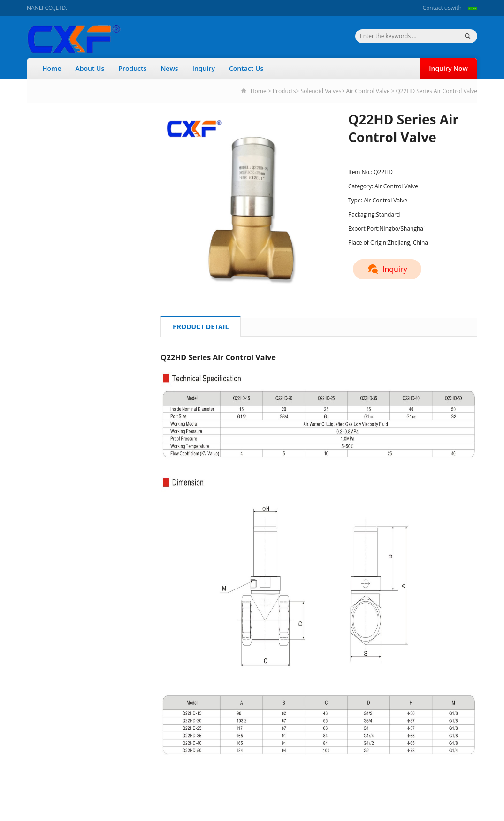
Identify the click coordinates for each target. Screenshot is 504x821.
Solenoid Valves (321, 91)
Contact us (437, 8)
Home (52, 68)
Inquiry (204, 68)
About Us (90, 68)
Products (132, 68)
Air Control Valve (368, 91)
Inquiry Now (448, 68)
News (169, 68)
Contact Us (246, 68)
